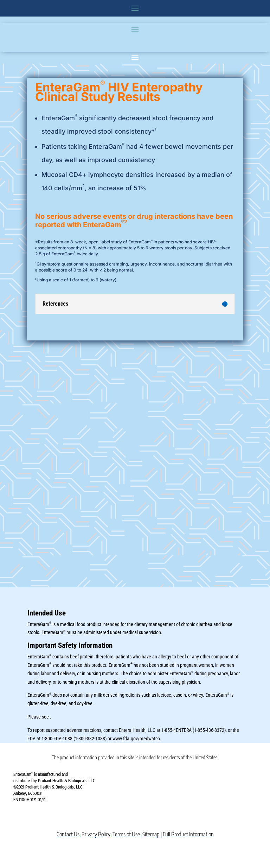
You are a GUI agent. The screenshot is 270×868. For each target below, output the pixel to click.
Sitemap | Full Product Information (178, 834)
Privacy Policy (96, 834)
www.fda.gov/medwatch (136, 739)
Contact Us (68, 834)
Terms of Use (127, 834)
